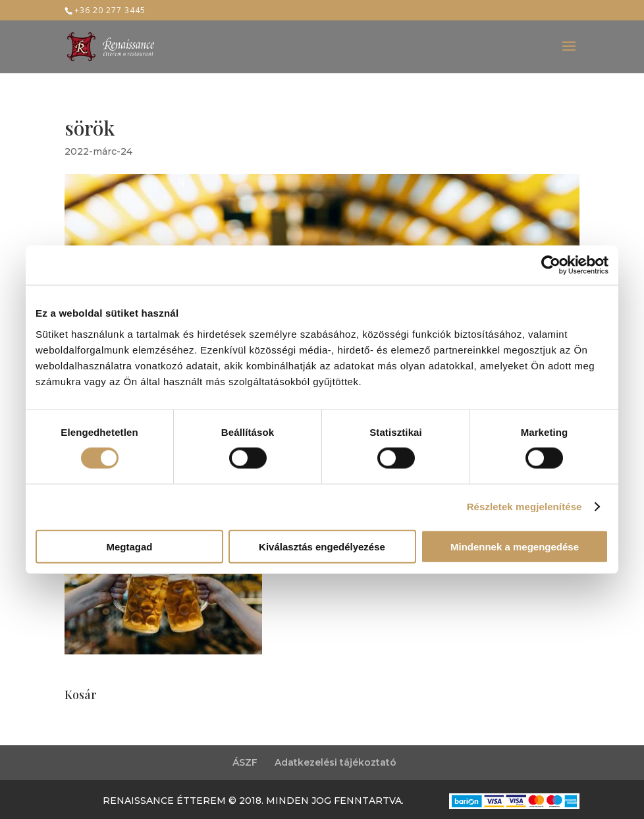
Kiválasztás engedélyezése (322, 546)
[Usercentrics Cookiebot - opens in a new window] (551, 265)
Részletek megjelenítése (524, 507)
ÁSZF (245, 762)
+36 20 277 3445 (110, 10)
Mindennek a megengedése (515, 546)
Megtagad (129, 546)
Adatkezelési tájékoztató (335, 762)
